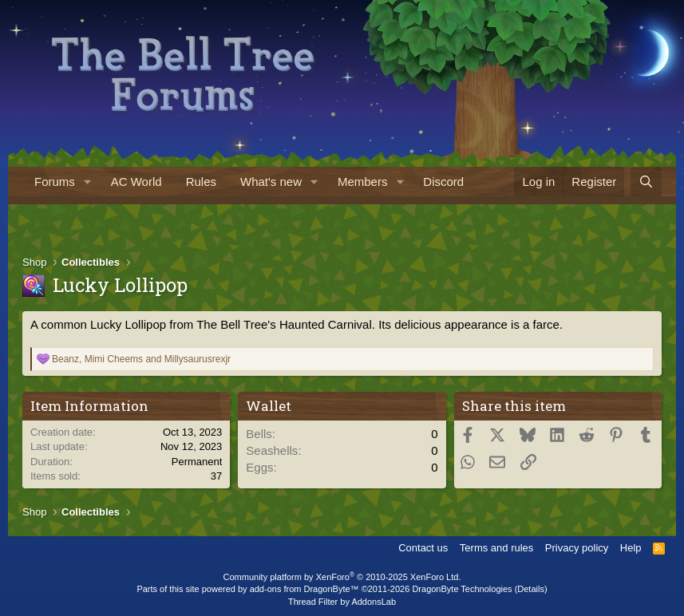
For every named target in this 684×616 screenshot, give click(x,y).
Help (631, 548)
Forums (55, 182)
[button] (88, 182)
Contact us (423, 548)
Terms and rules (496, 548)
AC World (136, 182)
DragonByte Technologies (462, 589)
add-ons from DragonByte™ (304, 589)
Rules (201, 182)
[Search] (646, 182)
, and (141, 359)
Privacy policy (577, 548)
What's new (271, 182)
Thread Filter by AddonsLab (342, 602)
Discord (443, 182)
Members (363, 182)
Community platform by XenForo (342, 577)
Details (531, 589)
